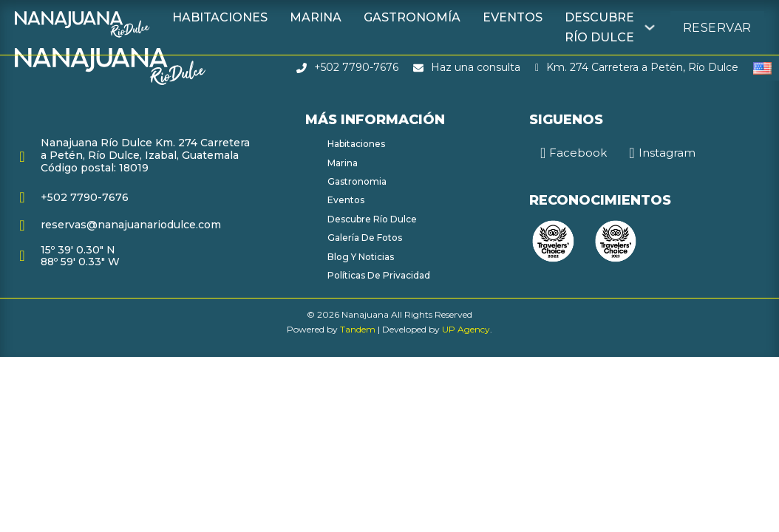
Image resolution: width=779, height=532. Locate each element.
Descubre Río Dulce (599, 27)
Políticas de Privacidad (379, 275)
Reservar (717, 28)
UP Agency (466, 329)
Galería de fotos (365, 238)
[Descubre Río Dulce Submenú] (650, 27)
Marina (316, 17)
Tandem (358, 329)
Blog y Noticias (361, 257)
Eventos (513, 17)
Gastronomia (357, 181)
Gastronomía (412, 17)
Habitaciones (220, 17)
